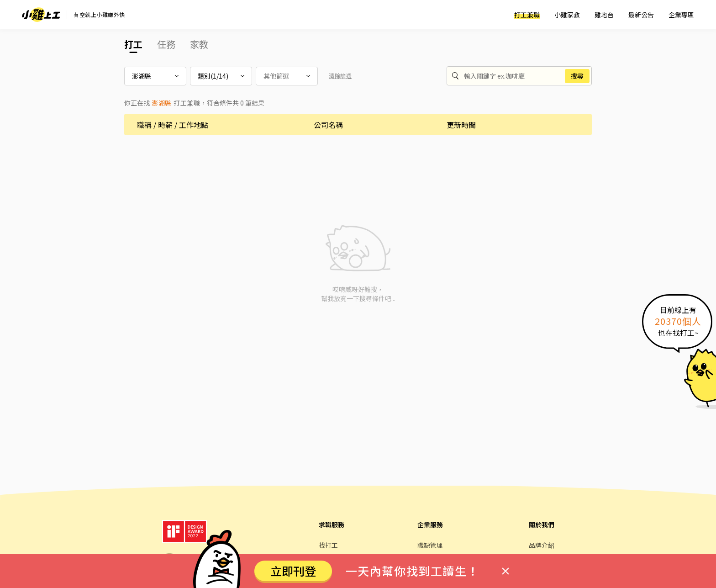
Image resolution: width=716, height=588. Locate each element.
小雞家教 (567, 15)
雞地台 (604, 15)
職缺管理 (430, 545)
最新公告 (641, 15)
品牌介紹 (542, 545)
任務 (166, 44)
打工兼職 (527, 15)
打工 (133, 44)
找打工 (328, 545)
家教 (199, 44)
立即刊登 (293, 571)
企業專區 (681, 15)
